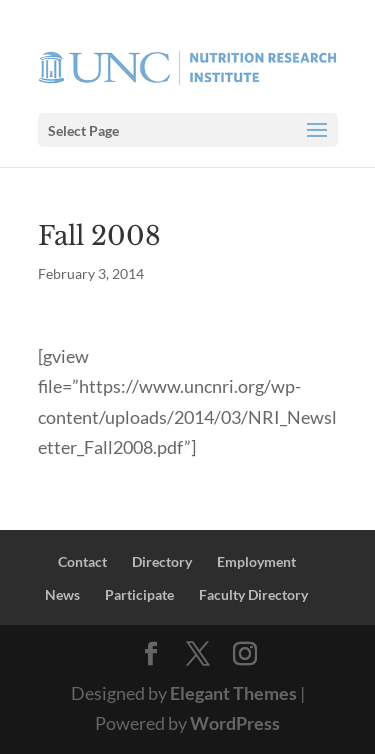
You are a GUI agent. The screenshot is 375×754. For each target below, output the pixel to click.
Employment (256, 561)
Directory (162, 561)
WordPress (235, 723)
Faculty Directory (253, 594)
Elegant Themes (233, 693)
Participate (139, 594)
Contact (82, 561)
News (62, 594)
